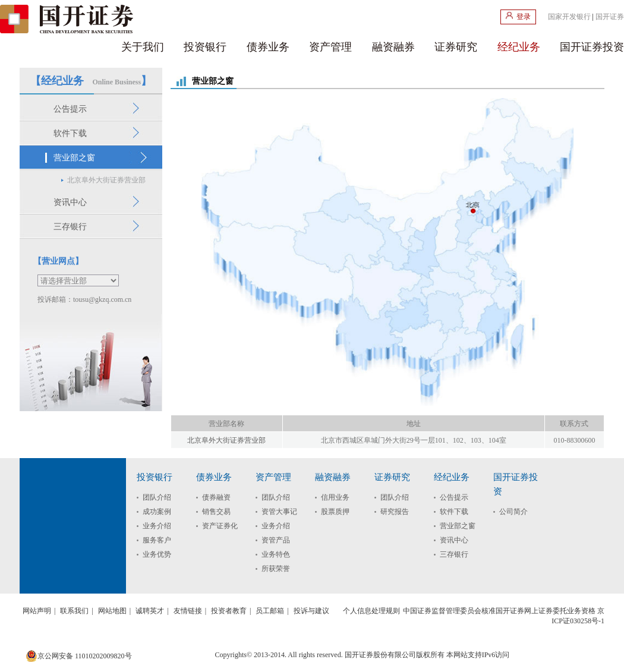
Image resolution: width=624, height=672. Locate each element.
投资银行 (205, 47)
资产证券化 (220, 526)
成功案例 (157, 512)
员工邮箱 (270, 611)
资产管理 (330, 47)
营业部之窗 (458, 526)
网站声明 (37, 611)
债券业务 (268, 47)
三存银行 (454, 554)
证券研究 (456, 47)
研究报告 (395, 512)
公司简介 (513, 512)
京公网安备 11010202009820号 (79, 656)
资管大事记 (279, 512)
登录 (518, 16)
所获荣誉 (276, 569)
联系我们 (74, 611)
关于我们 (143, 47)
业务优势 (157, 554)
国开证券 (610, 17)
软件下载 (454, 512)
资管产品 (276, 540)
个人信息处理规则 (371, 611)
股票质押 (335, 512)
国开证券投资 (592, 47)
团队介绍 (157, 497)
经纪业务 (519, 47)
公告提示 (454, 497)
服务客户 (157, 540)
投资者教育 (229, 611)
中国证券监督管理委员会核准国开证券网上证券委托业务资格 (499, 611)
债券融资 (216, 497)
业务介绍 (157, 526)
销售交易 (216, 512)
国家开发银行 (569, 17)
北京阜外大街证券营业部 (226, 440)
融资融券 (393, 47)
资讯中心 (454, 540)
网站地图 (112, 611)
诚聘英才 (150, 611)
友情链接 (188, 611)
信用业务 (335, 497)
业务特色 (276, 554)
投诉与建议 (311, 611)
